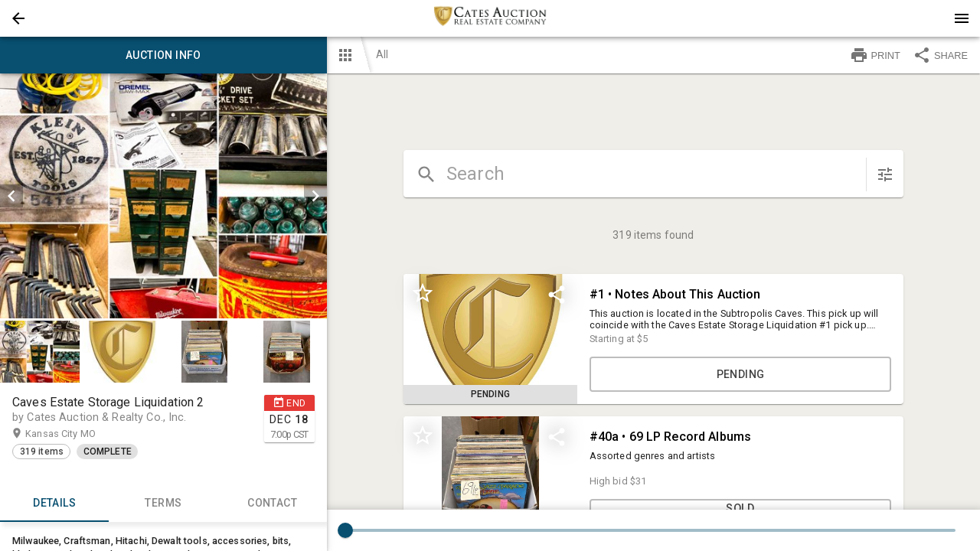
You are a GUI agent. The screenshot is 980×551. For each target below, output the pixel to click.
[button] (18, 18)
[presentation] (490, 18)
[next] (315, 196)
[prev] (11, 196)
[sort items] (885, 174)
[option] (163, 196)
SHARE (940, 55)
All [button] (382, 54)
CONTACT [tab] (272, 504)
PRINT (875, 55)
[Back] (18, 18)
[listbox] (163, 196)
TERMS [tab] (163, 504)
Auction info (163, 55)
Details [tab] (54, 504)
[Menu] (962, 18)
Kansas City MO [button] (75, 434)
